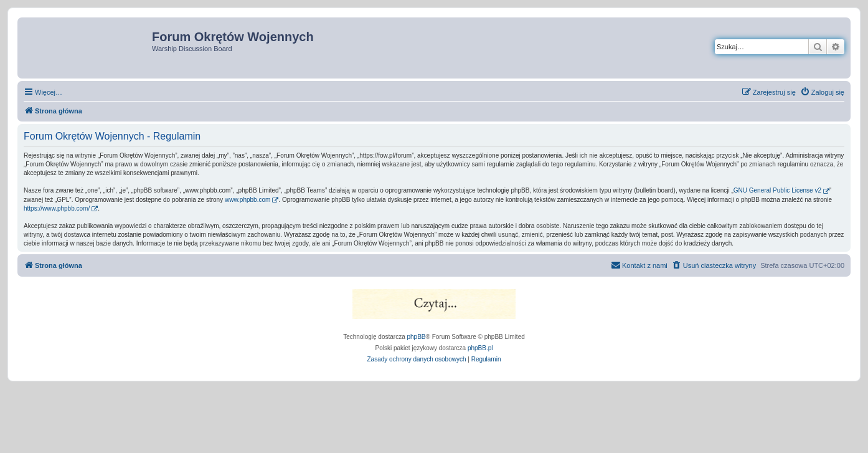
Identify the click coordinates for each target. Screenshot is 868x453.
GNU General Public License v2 (777, 190)
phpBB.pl (480, 348)
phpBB (417, 337)
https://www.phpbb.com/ (57, 208)
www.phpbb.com (248, 200)
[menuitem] (822, 92)
